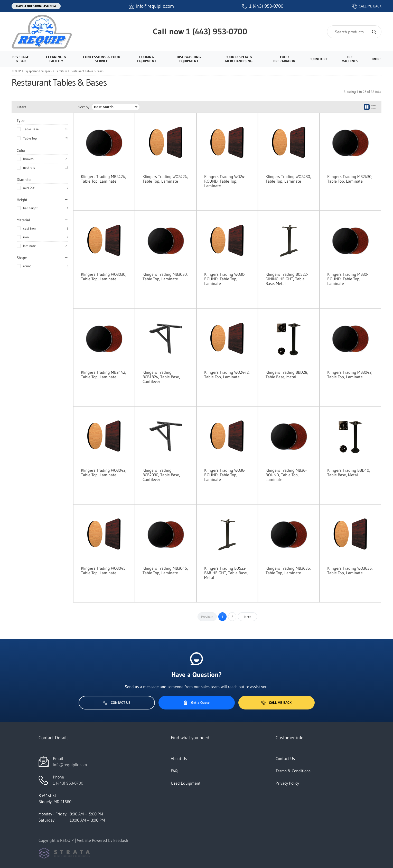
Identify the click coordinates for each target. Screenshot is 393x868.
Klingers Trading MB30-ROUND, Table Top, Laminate (348, 279)
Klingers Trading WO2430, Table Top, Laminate (288, 179)
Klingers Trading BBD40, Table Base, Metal (349, 472)
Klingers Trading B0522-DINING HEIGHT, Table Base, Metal (287, 279)
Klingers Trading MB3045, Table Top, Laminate (165, 570)
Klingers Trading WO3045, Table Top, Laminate (104, 570)
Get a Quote (196, 703)
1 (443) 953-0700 (217, 31)
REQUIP (16, 71)
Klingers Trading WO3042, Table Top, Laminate (104, 472)
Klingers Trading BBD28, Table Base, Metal (287, 374)
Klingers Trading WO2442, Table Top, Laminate (227, 374)
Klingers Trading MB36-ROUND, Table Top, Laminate (286, 475)
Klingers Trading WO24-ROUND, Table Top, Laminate (225, 181)
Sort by (84, 107)
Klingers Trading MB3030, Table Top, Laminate (165, 277)
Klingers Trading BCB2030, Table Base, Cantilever (161, 475)
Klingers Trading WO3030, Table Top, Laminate (104, 277)
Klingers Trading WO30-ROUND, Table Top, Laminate (225, 279)
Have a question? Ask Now (36, 6)
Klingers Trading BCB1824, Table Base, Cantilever (161, 377)
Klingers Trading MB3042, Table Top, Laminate (350, 374)
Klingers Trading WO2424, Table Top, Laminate (165, 179)
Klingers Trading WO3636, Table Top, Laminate (350, 570)
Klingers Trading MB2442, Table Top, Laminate (104, 374)
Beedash (121, 840)
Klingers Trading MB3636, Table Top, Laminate (288, 570)
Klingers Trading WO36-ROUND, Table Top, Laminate (225, 475)
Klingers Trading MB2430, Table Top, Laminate (350, 179)
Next (248, 617)
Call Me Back (276, 703)
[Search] (354, 32)
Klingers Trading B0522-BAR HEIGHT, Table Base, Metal (226, 573)
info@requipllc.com (70, 765)
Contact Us (117, 703)
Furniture (61, 71)
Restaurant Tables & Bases (87, 71)
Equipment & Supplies (38, 71)
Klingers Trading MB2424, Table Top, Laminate (104, 179)
